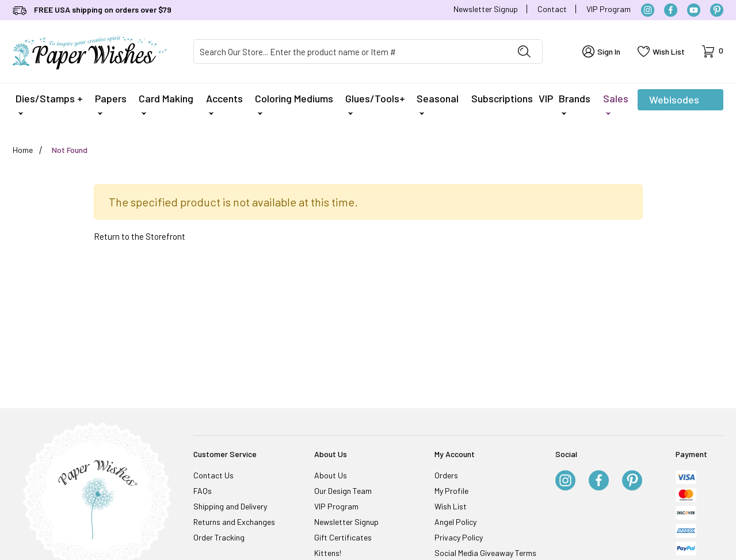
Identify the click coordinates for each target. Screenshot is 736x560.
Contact (552, 9)
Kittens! (328, 553)
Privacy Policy (459, 537)
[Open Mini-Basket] (713, 51)
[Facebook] (671, 10)
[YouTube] (694, 10)
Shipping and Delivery (230, 506)
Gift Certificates (343, 537)
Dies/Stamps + (49, 103)
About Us (331, 475)
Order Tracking (219, 537)
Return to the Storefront (140, 236)
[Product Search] (350, 51)
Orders (446, 475)
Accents (224, 103)
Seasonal (438, 103)
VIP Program (609, 9)
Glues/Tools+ (375, 103)
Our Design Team (343, 491)
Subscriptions (502, 98)
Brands (575, 103)
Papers (111, 103)
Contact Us (213, 475)
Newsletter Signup (486, 9)
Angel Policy (455, 522)
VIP (546, 98)
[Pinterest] (717, 10)
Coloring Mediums (294, 103)
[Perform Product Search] (524, 51)
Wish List (451, 506)
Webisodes (674, 102)
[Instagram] (648, 10)
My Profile (451, 491)
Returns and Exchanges (234, 522)
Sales (616, 103)
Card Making (166, 103)
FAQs (203, 491)
